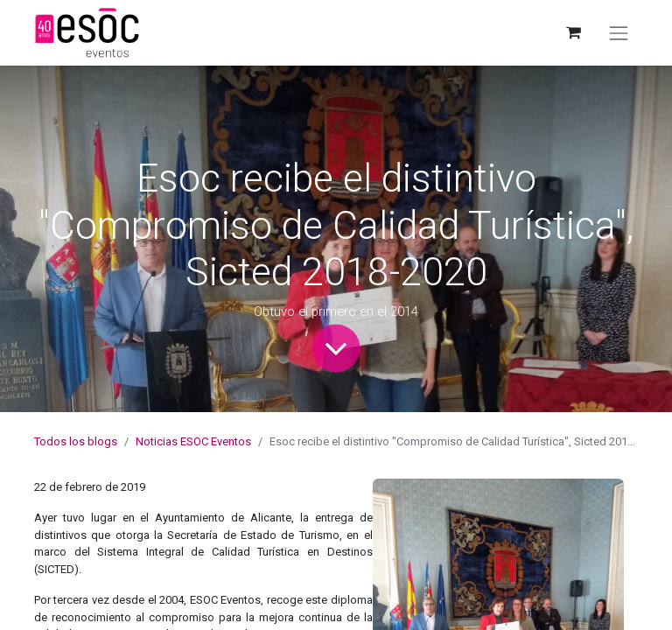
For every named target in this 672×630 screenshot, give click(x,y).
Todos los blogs (76, 441)
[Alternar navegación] (619, 33)
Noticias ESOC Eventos (193, 441)
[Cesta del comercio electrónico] (573, 33)
